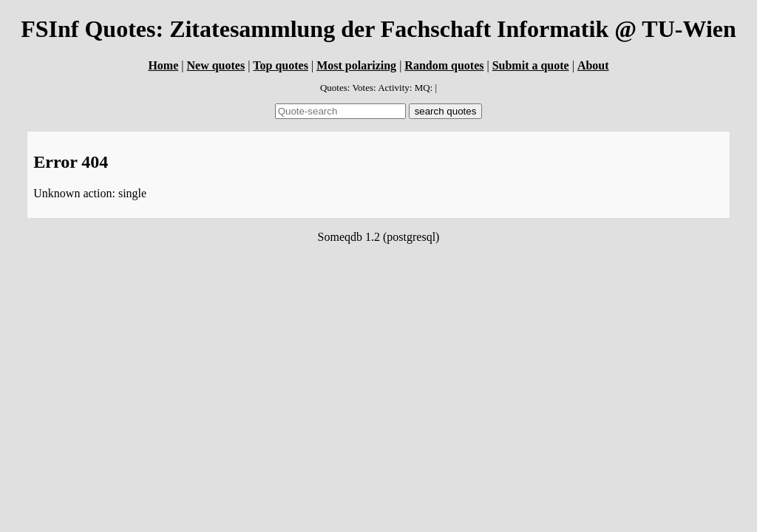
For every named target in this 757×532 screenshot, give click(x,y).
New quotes (215, 65)
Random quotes (444, 65)
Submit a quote (531, 65)
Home (163, 65)
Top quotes (281, 65)
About (593, 65)
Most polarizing (356, 65)
